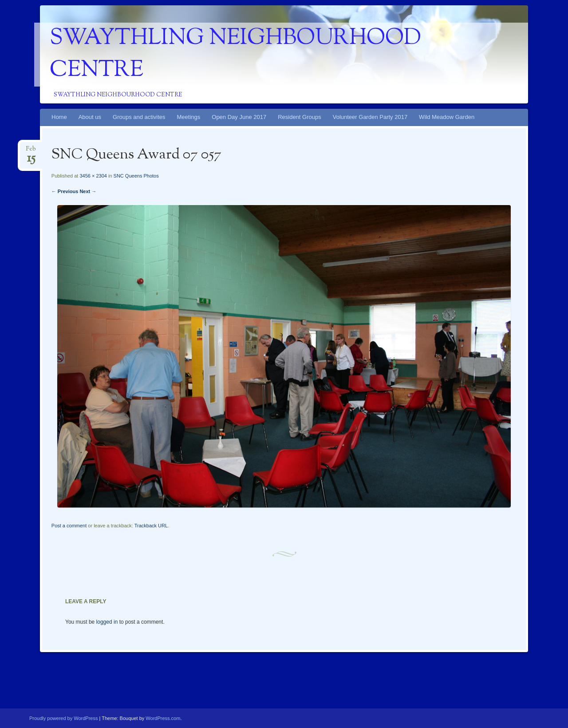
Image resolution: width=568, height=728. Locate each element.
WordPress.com (163, 718)
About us (90, 117)
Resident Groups (300, 117)
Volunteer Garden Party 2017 (370, 117)
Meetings (189, 117)
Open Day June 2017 (239, 117)
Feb (31, 152)
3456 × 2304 (93, 176)
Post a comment (69, 526)
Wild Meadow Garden (447, 117)
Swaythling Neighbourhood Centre (235, 55)
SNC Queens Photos (136, 176)
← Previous (65, 191)
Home (59, 117)
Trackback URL (151, 526)
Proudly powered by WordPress (63, 718)
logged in (107, 622)
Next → (88, 191)
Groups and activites (139, 117)
